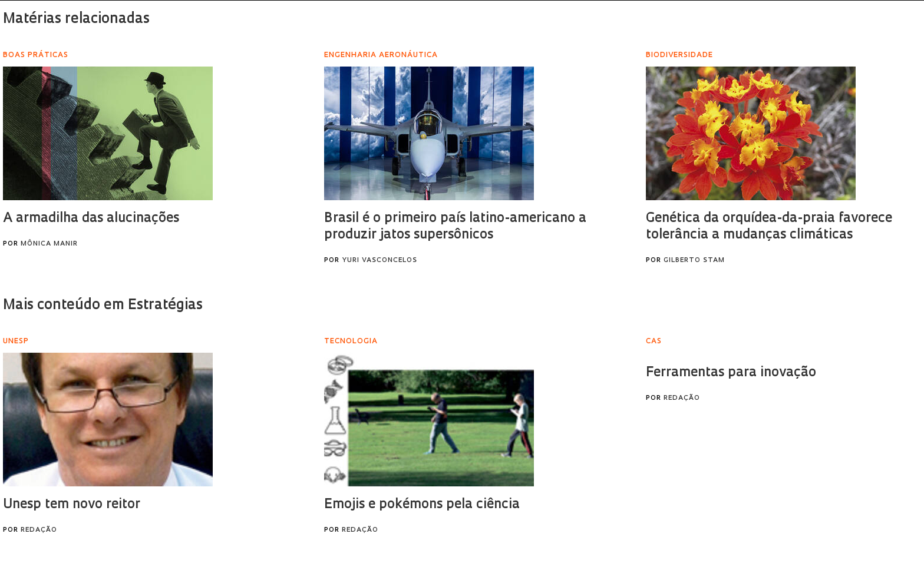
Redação (39, 530)
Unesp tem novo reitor (72, 505)
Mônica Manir (49, 244)
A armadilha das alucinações (91, 219)
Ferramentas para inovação (731, 373)
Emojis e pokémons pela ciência (422, 505)
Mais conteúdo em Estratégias (103, 306)
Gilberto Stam (694, 261)
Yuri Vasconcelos (379, 261)
